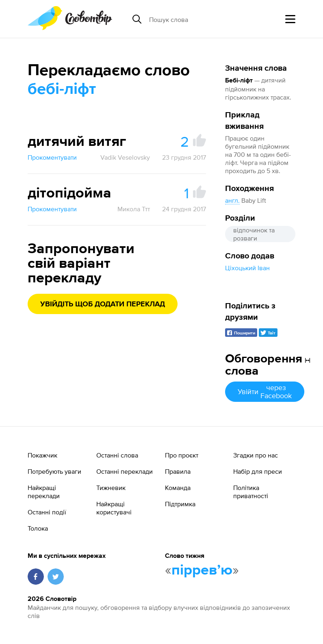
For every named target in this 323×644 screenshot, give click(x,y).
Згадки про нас (256, 455)
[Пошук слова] (212, 19)
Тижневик (111, 488)
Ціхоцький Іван (247, 268)
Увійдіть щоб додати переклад (103, 304)
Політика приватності (251, 492)
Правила (178, 471)
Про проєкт (182, 455)
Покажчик (42, 455)
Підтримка (180, 504)
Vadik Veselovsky (125, 157)
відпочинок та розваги (254, 234)
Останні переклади (125, 471)
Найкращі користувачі (114, 508)
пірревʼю (202, 570)
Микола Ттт (134, 209)
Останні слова (117, 455)
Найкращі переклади (44, 492)
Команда (178, 488)
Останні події (47, 512)
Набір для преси (258, 471)
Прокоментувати (52, 157)
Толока (38, 528)
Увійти (265, 391)
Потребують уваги (54, 471)
